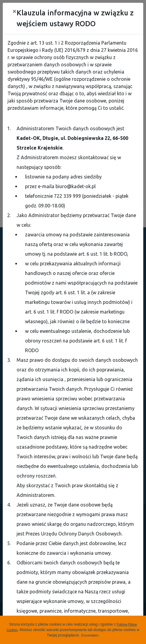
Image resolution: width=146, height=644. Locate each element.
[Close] (14, 11)
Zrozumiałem (90, 635)
